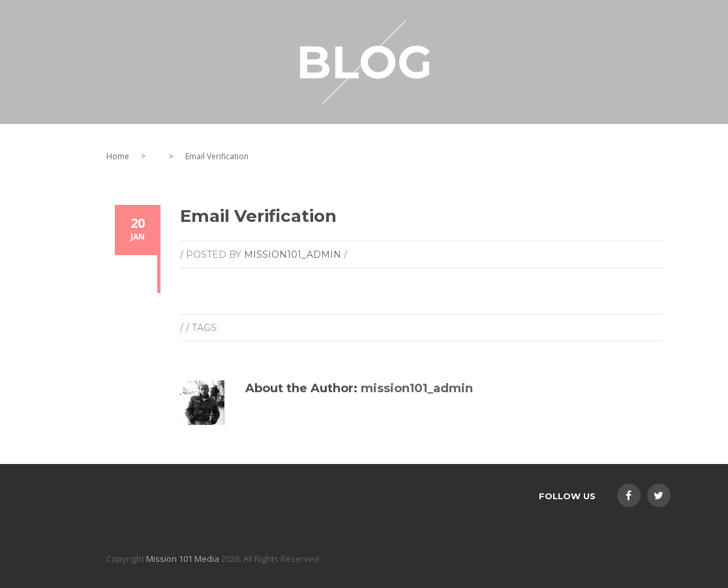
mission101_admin (293, 255)
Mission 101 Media (183, 559)
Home (118, 156)
